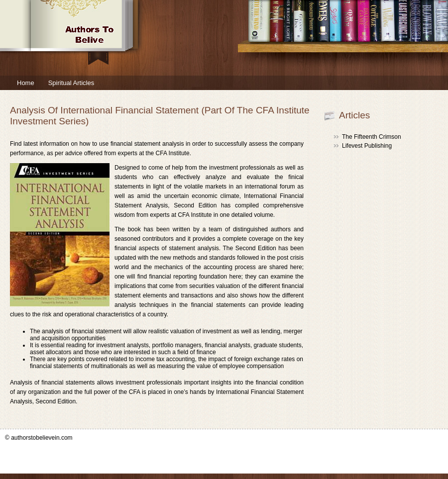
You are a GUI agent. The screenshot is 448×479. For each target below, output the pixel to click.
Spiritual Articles (71, 83)
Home (26, 83)
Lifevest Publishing (367, 146)
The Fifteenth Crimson (372, 137)
